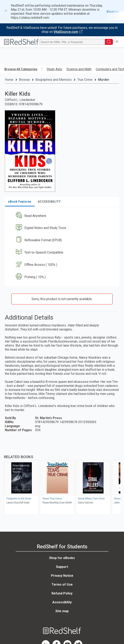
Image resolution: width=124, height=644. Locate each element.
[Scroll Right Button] (120, 488)
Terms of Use (62, 584)
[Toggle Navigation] (117, 42)
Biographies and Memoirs (54, 80)
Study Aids (54, 69)
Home (9, 80)
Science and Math (79, 69)
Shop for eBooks (62, 558)
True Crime (85, 80)
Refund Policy (62, 593)
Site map (62, 611)
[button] (61, 216)
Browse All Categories (21, 69)
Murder (104, 80)
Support (62, 567)
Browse (24, 80)
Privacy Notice (62, 576)
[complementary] (62, 480)
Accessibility (62, 602)
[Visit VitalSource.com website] (62, 30)
